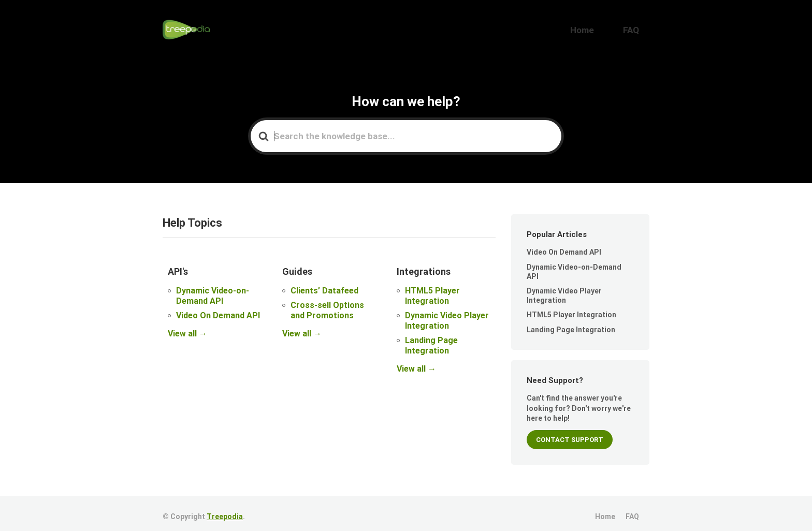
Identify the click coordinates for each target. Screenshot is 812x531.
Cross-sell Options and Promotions (327, 303)
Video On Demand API (218, 308)
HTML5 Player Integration (432, 289)
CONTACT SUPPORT (570, 433)
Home (603, 26)
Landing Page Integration (431, 338)
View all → (187, 326)
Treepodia (225, 510)
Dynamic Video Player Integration (447, 313)
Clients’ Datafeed (324, 283)
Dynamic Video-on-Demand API (213, 289)
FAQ (638, 26)
